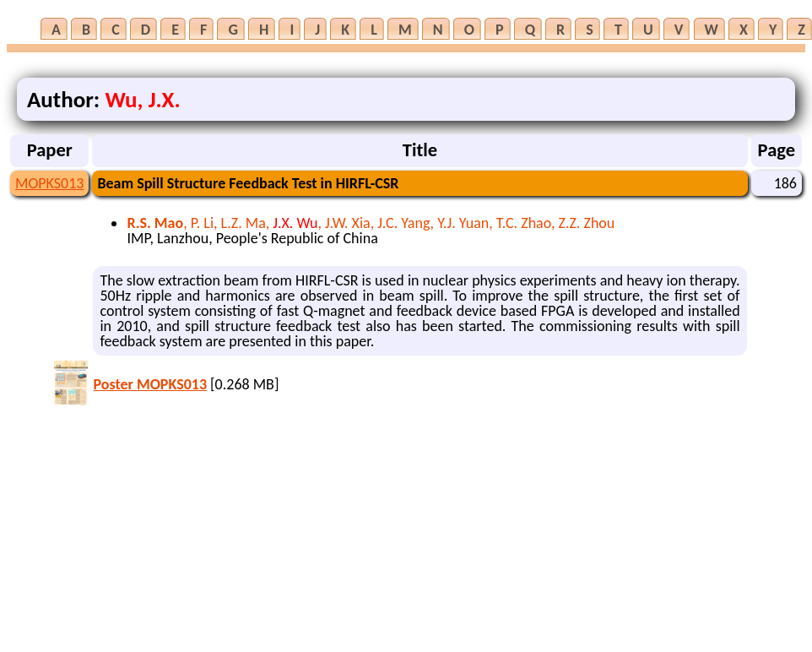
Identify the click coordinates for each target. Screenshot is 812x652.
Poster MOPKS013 (150, 384)
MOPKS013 (49, 183)
